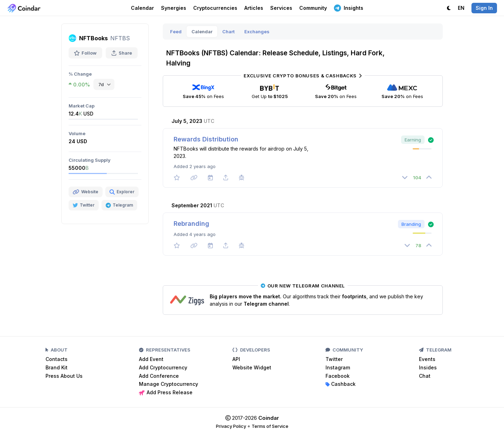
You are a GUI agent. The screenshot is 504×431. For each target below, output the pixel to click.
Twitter (334, 359)
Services (281, 8)
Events (427, 359)
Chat (425, 376)
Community (313, 8)
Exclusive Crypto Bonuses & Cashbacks (303, 76)
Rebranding (191, 224)
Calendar (142, 8)
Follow (85, 53)
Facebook (338, 376)
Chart (228, 32)
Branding (411, 224)
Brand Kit (57, 367)
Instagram (338, 367)
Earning (413, 140)
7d (101, 84)
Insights (349, 8)
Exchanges (257, 32)
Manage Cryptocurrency (169, 384)
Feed (176, 32)
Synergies (174, 8)
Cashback (341, 384)
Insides (428, 367)
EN (461, 8)
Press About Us (64, 376)
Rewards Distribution (206, 139)
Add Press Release (166, 392)
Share (122, 53)
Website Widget (252, 367)
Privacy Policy (231, 426)
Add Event (151, 359)
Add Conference (159, 376)
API (236, 359)
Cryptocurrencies (215, 8)
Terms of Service (270, 426)
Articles (254, 8)
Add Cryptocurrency (163, 367)
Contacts (57, 359)
